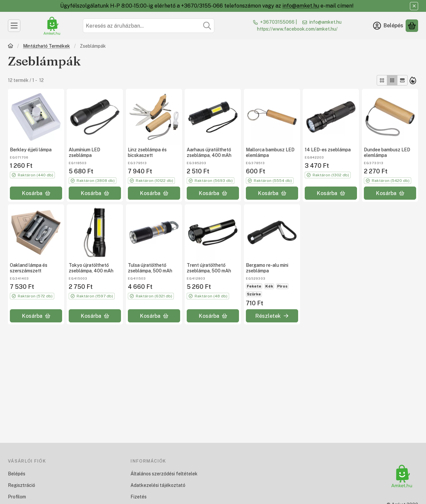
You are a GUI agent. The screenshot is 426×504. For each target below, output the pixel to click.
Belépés (17, 474)
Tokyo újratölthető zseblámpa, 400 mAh (91, 268)
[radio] (382, 80)
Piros (282, 286)
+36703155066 (277, 22)
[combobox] (149, 26)
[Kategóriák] (14, 26)
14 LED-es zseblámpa (328, 150)
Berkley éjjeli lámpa (31, 150)
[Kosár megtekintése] (412, 26)
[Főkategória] (11, 47)
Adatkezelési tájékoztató (158, 485)
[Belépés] (388, 26)
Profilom (17, 497)
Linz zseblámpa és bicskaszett (147, 153)
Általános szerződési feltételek (164, 474)
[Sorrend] (413, 80)
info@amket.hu (301, 6)
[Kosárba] (36, 193)
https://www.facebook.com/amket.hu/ (297, 29)
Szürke (254, 294)
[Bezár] (414, 6)
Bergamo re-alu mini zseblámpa (267, 268)
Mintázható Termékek (47, 46)
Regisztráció (22, 485)
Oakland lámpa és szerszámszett (29, 268)
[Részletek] (272, 316)
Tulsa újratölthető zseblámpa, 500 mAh (150, 268)
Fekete (254, 286)
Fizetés (139, 497)
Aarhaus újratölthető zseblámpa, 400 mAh (209, 153)
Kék (269, 286)
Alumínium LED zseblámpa (84, 153)
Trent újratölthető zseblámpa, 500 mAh (209, 268)
